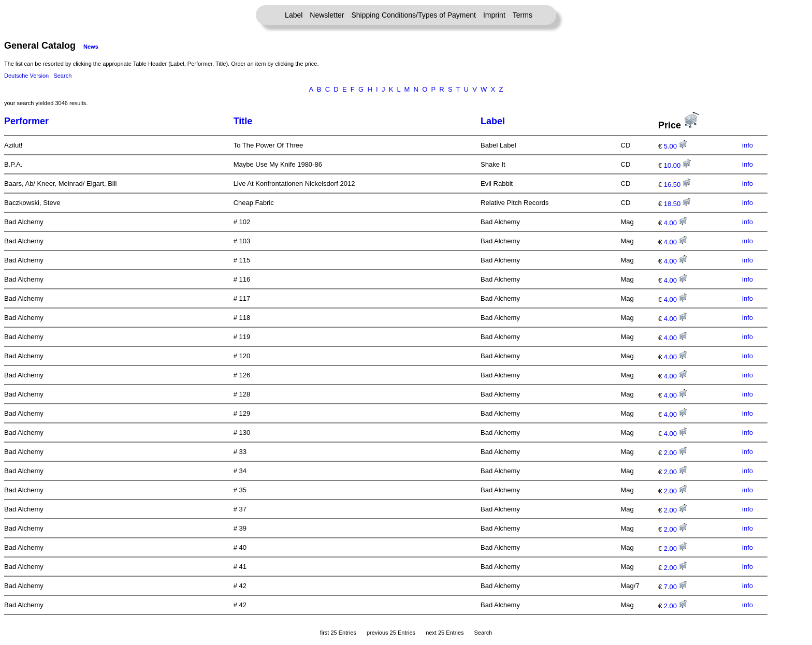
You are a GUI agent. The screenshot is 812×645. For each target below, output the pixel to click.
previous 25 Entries (391, 633)
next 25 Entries (445, 633)
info (748, 145)
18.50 (677, 204)
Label (294, 15)
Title (243, 121)
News (91, 47)
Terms (523, 15)
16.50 (677, 185)
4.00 (676, 223)
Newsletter (327, 15)
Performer (26, 121)
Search (62, 76)
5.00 (676, 146)
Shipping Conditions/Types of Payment (414, 15)
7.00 (676, 587)
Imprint (494, 15)
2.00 (676, 453)
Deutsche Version (26, 76)
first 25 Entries (338, 633)
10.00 (677, 165)
